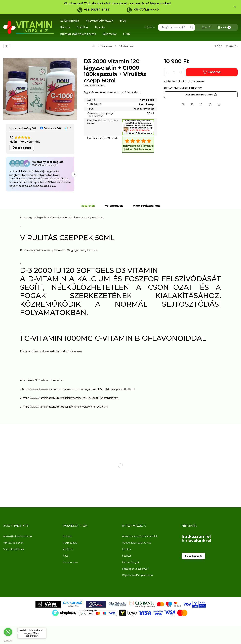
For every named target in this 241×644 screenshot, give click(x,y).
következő (232, 46)
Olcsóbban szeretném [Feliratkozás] (201, 95)
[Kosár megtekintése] (224, 27)
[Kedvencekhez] (183, 104)
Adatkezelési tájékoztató (137, 543)
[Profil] (206, 27)
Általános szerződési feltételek (140, 536)
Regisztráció (70, 543)
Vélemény (110, 34)
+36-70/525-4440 (146, 10)
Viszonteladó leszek (99, 21)
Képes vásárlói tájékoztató (137, 575)
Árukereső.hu (73, 606)
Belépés (68, 536)
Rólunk (65, 27)
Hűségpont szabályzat (135, 569)
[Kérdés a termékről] (210, 104)
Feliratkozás (193, 556)
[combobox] (177, 27)
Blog (123, 21)
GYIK (127, 34)
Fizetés (100, 27)
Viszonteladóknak (14, 549)
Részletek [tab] (88, 206)
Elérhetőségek (131, 562)
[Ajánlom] (192, 104)
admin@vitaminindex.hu (18, 536)
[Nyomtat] (219, 104)
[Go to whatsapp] (8, 632)
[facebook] (7, 46)
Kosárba (212, 72)
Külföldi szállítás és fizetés (78, 34)
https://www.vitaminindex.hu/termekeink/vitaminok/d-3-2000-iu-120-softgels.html (71, 398)
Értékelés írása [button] (22, 148)
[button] (70, 21)
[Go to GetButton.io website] (8, 641)
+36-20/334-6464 (97, 10)
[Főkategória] (93, 46)
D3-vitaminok (126, 46)
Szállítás (83, 27)
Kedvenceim (70, 562)
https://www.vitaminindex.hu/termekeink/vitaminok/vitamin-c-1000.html (65, 407)
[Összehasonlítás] (201, 104)
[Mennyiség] (174, 72)
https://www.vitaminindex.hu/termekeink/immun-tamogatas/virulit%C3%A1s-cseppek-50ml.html (79, 389)
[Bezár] (235, 7)
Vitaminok (107, 46)
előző (218, 46)
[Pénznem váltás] (150, 27)
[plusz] (181, 72)
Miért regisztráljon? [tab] (147, 206)
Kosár (66, 556)
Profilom (68, 549)
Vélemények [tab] (114, 206)
